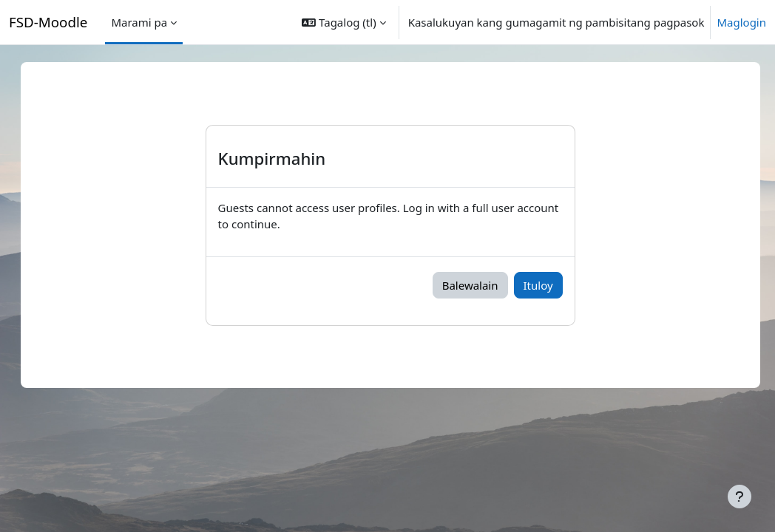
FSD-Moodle (48, 22)
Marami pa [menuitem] (139, 22)
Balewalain (485, 285)
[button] (343, 22)
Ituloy (553, 285)
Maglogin (741, 22)
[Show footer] (740, 497)
